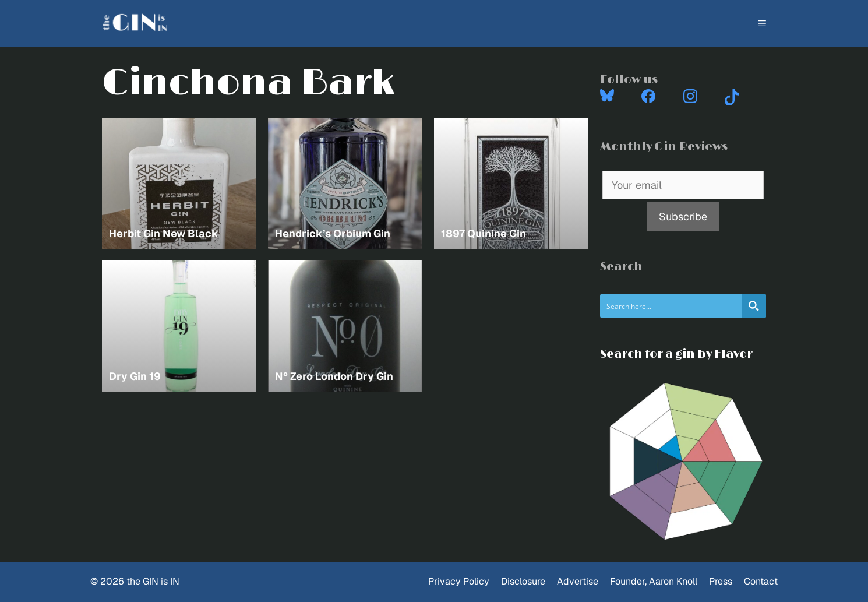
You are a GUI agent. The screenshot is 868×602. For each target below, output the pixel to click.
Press (721, 581)
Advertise (578, 581)
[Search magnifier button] (754, 306)
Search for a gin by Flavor (676, 354)
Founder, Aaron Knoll (654, 581)
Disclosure (523, 581)
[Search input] (671, 306)
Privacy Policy (459, 581)
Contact (761, 581)
